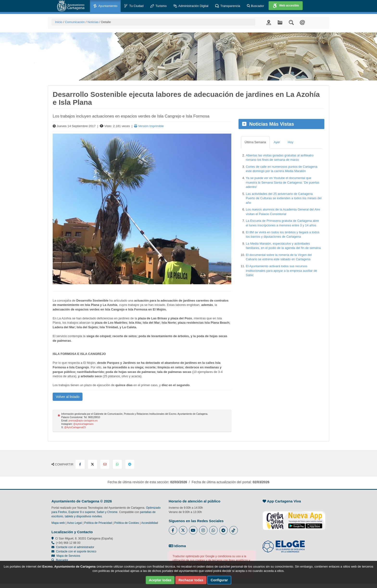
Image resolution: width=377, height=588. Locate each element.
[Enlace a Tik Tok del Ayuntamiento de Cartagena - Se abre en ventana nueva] (234, 530)
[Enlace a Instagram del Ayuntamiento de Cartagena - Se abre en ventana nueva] (203, 530)
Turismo (158, 6)
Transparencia (228, 6)
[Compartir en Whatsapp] (117, 464)
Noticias (93, 22)
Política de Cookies (127, 523)
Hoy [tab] (291, 142)
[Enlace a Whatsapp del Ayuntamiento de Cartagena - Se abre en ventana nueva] (213, 530)
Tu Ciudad (134, 6)
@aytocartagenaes (83, 424)
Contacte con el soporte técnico (76, 551)
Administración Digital (191, 6)
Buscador (256, 6)
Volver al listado (68, 397)
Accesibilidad (150, 523)
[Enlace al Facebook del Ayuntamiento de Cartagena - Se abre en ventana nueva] (173, 530)
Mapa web (58, 523)
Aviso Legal (75, 523)
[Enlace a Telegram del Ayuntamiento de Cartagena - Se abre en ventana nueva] (223, 530)
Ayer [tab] (277, 142)
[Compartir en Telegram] (130, 464)
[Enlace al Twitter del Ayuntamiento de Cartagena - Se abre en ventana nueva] (183, 530)
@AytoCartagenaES (75, 427)
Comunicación (75, 22)
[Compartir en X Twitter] (93, 464)
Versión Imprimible (149, 126)
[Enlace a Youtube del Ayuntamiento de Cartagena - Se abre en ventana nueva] (193, 530)
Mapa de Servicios (66, 556)
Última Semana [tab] (255, 142)
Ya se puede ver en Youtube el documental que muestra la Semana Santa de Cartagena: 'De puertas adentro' (283, 182)
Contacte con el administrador (75, 547)
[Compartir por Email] (105, 464)
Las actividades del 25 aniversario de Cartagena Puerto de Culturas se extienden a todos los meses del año (284, 198)
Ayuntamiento (105, 6)
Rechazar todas (191, 580)
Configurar (219, 580)
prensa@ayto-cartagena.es (83, 421)
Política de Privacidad (98, 523)
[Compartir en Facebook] (80, 464)
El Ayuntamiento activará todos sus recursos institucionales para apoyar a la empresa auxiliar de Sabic (281, 271)
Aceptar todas (160, 580)
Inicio (59, 22)
